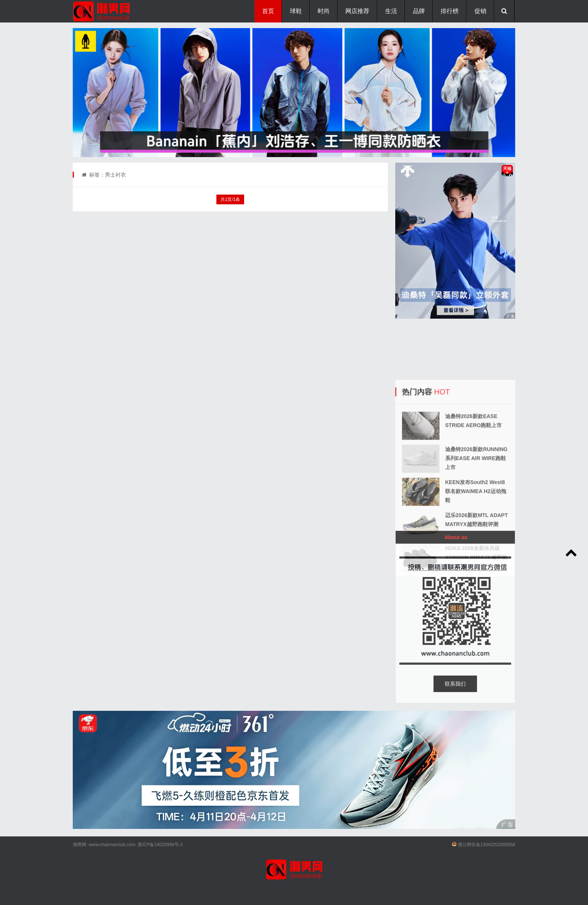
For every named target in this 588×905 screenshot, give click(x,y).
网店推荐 (357, 11)
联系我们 (455, 684)
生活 (391, 11)
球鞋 (296, 11)
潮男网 (79, 845)
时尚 (324, 11)
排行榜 (450, 11)
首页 (268, 11)
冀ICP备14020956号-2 (160, 845)
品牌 (419, 11)
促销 (480, 11)
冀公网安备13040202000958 (487, 845)
